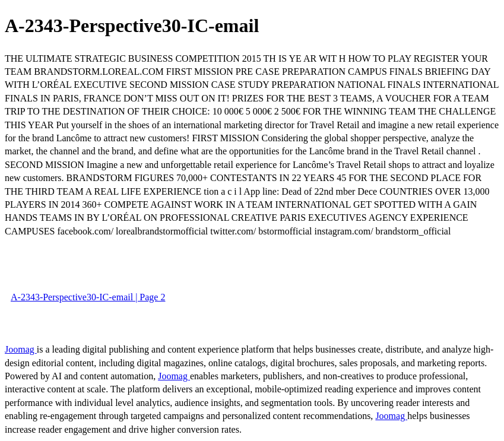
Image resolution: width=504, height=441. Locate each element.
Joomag (21, 349)
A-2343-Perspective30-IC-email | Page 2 (88, 297)
